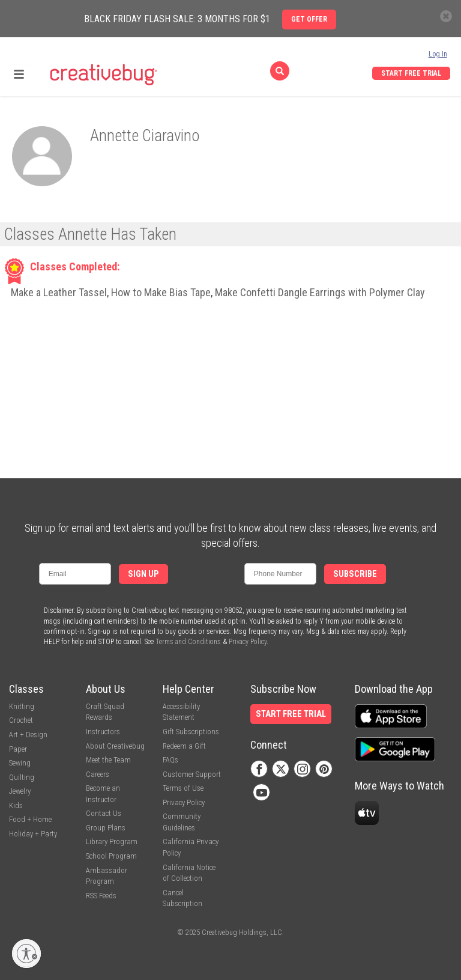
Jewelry (20, 791)
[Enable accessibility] (26, 954)
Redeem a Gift (184, 746)
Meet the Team (108, 760)
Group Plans (106, 828)
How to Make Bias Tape (161, 292)
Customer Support (192, 774)
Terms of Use (183, 788)
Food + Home (30, 819)
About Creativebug (115, 746)
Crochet (21, 720)
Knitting (22, 706)
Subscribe (355, 574)
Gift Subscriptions (191, 732)
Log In (438, 54)
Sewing (20, 763)
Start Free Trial (411, 73)
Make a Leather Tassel (59, 292)
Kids (16, 805)
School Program (111, 856)
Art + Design (28, 735)
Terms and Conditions (188, 642)
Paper (18, 749)
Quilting (22, 777)
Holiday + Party (33, 834)
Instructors (103, 732)
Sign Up (143, 574)
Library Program (112, 842)
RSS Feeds (101, 896)
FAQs (170, 760)
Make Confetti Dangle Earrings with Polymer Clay (320, 292)
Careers (98, 774)
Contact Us (104, 813)
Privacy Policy (248, 642)
